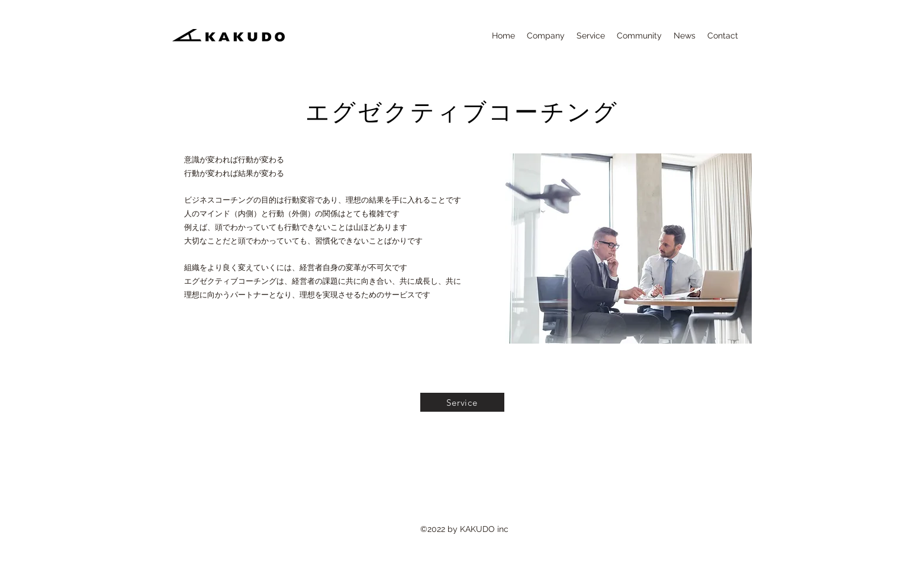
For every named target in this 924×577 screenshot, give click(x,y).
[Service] (462, 402)
